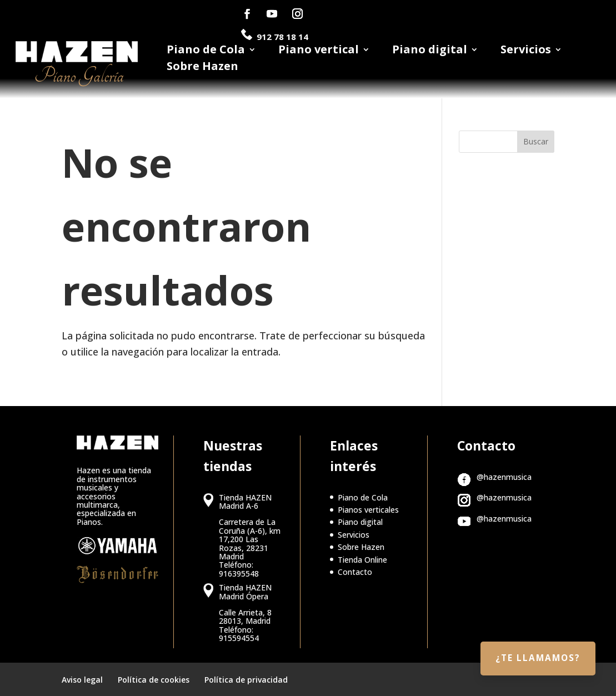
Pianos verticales (368, 510)
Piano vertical (319, 51)
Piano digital (430, 51)
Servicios (526, 51)
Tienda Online (362, 560)
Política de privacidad (246, 680)
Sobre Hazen (202, 68)
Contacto (355, 572)
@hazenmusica (504, 477)
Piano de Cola (206, 51)
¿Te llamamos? (534, 655)
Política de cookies (154, 680)
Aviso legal (82, 680)
